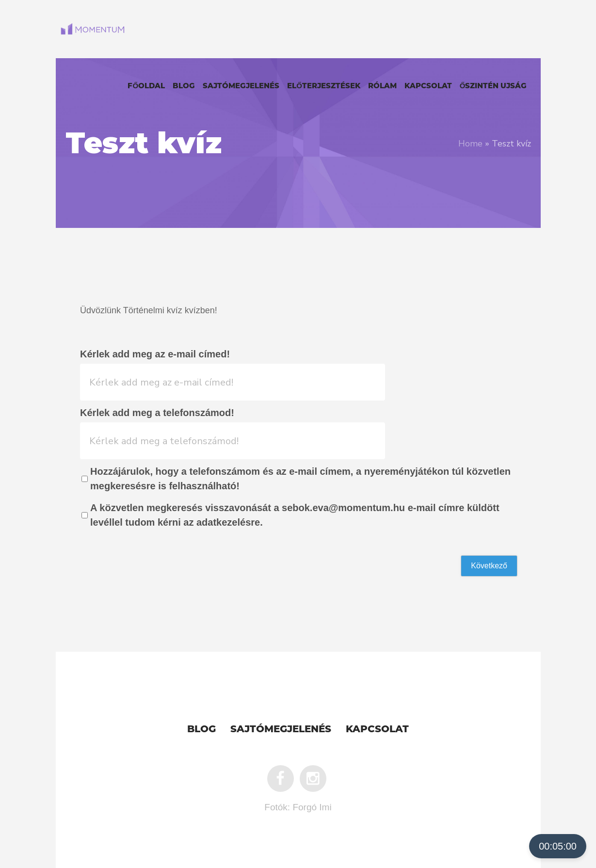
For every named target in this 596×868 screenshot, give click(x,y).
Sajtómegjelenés (281, 730)
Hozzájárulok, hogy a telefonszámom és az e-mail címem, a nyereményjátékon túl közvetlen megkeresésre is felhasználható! (300, 479)
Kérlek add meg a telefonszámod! (157, 413)
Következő (489, 566)
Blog (201, 730)
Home (470, 144)
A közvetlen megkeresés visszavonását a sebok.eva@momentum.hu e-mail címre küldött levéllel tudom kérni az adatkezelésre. (295, 515)
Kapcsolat (377, 730)
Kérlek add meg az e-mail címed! (155, 354)
